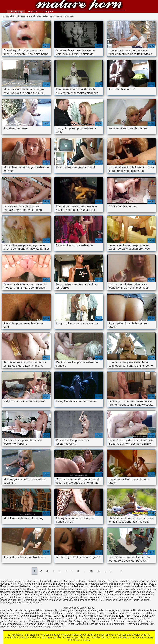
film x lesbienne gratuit (86, 600)
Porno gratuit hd (55, 624)
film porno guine (65, 589)
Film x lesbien (59, 627)
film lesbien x (45, 584)
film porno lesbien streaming (109, 589)
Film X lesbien (79, 5)
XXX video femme (92, 616)
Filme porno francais (114, 616)
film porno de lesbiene (71, 586)
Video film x (144, 621)
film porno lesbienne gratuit (117, 592)
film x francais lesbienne (21, 597)
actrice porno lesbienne (74, 581)
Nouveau (33, 12)
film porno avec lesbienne (45, 586)
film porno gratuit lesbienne (41, 589)
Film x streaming (116, 624)
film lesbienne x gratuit (144, 584)
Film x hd (80, 613)
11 (99, 571)
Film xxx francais (20, 627)
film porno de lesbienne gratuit (100, 586)
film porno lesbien (84, 589)
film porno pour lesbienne (25, 595)
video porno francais (97, 613)
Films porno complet (47, 610)
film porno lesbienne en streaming (52, 592)
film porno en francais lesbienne (134, 586)
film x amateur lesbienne (77, 595)
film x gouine (41, 597)
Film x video (30, 624)
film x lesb (95, 597)
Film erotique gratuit (94, 619)
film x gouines (56, 597)
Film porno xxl (114, 619)
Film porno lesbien (57, 621)
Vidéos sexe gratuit (24, 619)
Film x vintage (130, 619)
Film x (41, 624)
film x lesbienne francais (60, 600)
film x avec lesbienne (102, 595)
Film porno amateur (87, 610)
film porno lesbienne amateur (141, 589)
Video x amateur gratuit (31, 616)
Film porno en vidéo (126, 610)
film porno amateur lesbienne (15, 586)
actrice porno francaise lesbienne (43, 581)
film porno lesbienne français (86, 592)
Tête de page (16, 12)
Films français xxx (45, 613)
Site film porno (116, 613)
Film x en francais (18, 621)
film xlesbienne (135, 600)
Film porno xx (74, 616)
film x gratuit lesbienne (77, 597)
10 (91, 571)
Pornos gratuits (37, 621)
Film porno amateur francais (50, 619)
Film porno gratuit (65, 613)
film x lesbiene (109, 597)
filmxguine (36, 603)
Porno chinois (74, 619)
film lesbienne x (122, 584)
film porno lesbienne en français (17, 592)
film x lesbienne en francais (32, 600)
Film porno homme (136, 613)
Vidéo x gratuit (67, 610)
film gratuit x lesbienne (25, 584)
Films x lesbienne (147, 610)
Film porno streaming (77, 624)
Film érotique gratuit (79, 621)
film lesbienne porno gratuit (99, 584)
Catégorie (48, 12)
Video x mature (106, 610)
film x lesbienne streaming (112, 600)
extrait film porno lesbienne (134, 581)
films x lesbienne (20, 603)
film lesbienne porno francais (68, 584)
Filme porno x (7, 613)
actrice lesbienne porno (12, 581)
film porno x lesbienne (51, 595)
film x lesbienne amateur (130, 597)
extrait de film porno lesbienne (103, 581)
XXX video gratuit (25, 613)
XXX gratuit (29, 610)
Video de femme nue (11, 610)
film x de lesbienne (124, 595)
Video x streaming (55, 616)
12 (111, 571)
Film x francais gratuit (137, 616)
